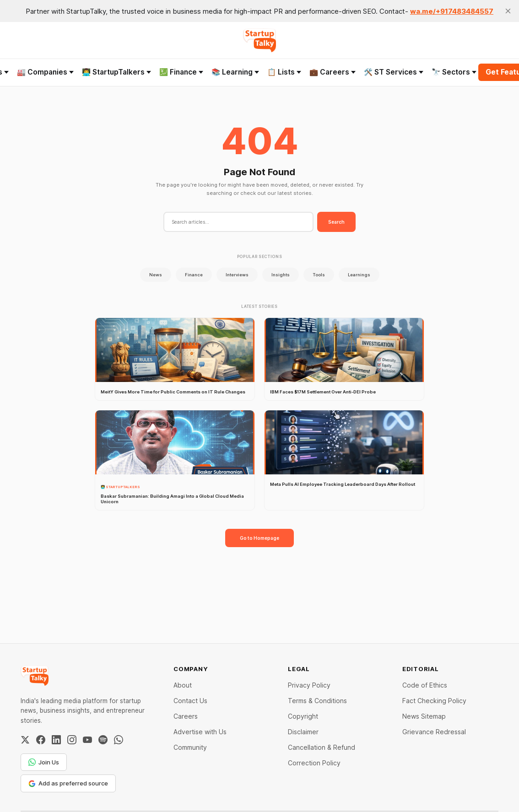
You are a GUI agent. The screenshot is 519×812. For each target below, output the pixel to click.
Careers (186, 716)
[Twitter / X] (25, 740)
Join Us (44, 762)
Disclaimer (303, 732)
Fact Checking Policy (434, 701)
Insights (281, 275)
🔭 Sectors (454, 72)
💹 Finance (181, 72)
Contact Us (190, 701)
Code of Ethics (425, 685)
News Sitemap (424, 716)
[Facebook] (41, 740)
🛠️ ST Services (394, 72)
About (183, 685)
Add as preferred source (68, 783)
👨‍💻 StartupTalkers (116, 72)
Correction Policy (314, 763)
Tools (319, 275)
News (156, 275)
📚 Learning (235, 72)
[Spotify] (103, 740)
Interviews (237, 275)
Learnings (359, 275)
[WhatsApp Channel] (119, 740)
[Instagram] (72, 740)
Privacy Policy (309, 685)
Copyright (303, 716)
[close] (508, 11)
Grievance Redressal (434, 732)
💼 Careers (332, 72)
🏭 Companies (45, 72)
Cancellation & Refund (322, 747)
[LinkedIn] (56, 740)
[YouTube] (87, 740)
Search (336, 222)
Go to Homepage (259, 538)
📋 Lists (284, 72)
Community (190, 747)
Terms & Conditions (317, 701)
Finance (194, 275)
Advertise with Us (200, 732)
